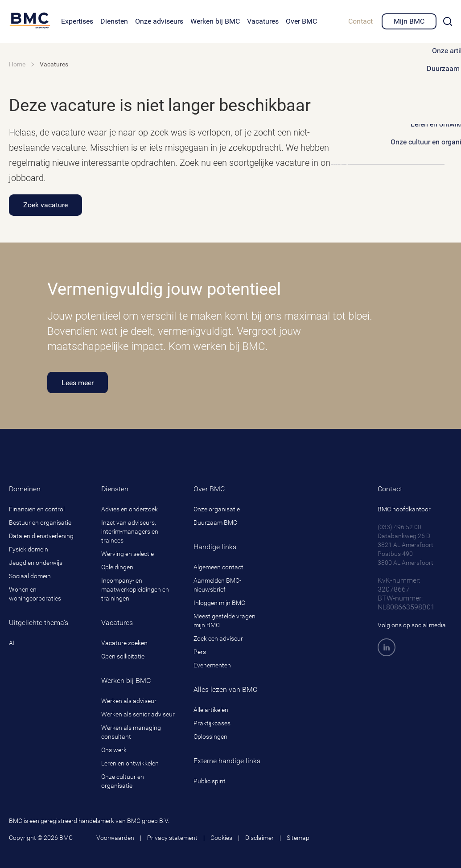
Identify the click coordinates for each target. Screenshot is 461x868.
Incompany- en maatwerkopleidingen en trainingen (135, 589)
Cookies (221, 838)
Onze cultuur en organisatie (123, 781)
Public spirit (210, 781)
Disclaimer (259, 838)
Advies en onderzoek (130, 509)
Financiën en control (37, 509)
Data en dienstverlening (41, 536)
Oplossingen (210, 736)
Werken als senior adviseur (138, 714)
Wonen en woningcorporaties (35, 594)
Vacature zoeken (124, 643)
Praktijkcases (212, 723)
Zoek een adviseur (218, 638)
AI (12, 643)
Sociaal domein (30, 576)
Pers (200, 652)
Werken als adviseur (129, 701)
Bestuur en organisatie (40, 522)
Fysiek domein (29, 549)
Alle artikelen (211, 710)
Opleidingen (117, 567)
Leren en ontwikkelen (130, 763)
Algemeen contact (218, 567)
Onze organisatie (217, 509)
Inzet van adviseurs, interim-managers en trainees (130, 531)
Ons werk (114, 750)
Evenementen (212, 665)
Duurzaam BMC (215, 522)
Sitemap (298, 838)
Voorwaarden (115, 838)
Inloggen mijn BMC (219, 603)
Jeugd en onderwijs (36, 563)
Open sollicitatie (123, 656)
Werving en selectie (128, 554)
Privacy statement (172, 838)
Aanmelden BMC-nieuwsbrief (217, 585)
